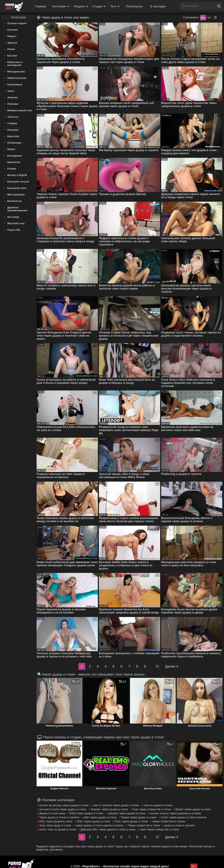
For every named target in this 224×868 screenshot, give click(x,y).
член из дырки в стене (158, 805)
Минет (11, 149)
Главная (40, 6)
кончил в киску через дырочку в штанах (176, 813)
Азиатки (12, 97)
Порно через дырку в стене (139, 817)
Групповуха (15, 84)
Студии (99, 7)
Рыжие (12, 169)
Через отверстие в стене (144, 825)
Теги (115, 7)
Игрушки (13, 130)
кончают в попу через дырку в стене (63, 809)
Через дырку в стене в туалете (59, 817)
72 (157, 666)
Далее (172, 666)
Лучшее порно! (17, 23)
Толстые (13, 117)
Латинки (13, 104)
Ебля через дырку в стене (86, 813)
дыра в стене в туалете (180, 825)
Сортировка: (191, 17)
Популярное (134, 6)
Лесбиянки (14, 143)
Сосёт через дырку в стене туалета (184, 817)
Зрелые (12, 43)
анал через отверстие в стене (159, 829)
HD (209, 18)
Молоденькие (16, 71)
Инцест (12, 36)
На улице (13, 217)
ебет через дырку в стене (100, 817)
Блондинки (14, 156)
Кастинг (12, 56)
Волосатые (14, 201)
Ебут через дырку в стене (94, 821)
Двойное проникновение (17, 209)
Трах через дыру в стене (55, 825)
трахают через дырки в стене (127, 813)
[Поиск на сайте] (220, 6)
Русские (12, 30)
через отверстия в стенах (169, 821)
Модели (81, 7)
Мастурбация (16, 194)
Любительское (17, 78)
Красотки (13, 136)
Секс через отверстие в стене (152, 809)
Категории (61, 7)
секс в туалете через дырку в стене (116, 805)
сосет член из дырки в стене (58, 829)
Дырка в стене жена (52, 813)
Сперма (12, 123)
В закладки (158, 6)
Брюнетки (14, 162)
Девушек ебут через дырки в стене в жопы (108, 829)
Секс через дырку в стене (131, 821)
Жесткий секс (16, 223)
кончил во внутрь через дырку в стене (64, 805)
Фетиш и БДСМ (17, 175)
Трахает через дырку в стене (109, 809)
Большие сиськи (18, 181)
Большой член (17, 188)
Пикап (11, 49)
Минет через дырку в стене (193, 809)
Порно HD (14, 230)
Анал (10, 91)
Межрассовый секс (20, 110)
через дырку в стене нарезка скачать (100, 825)
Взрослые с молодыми (15, 63)
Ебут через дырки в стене (56, 821)
